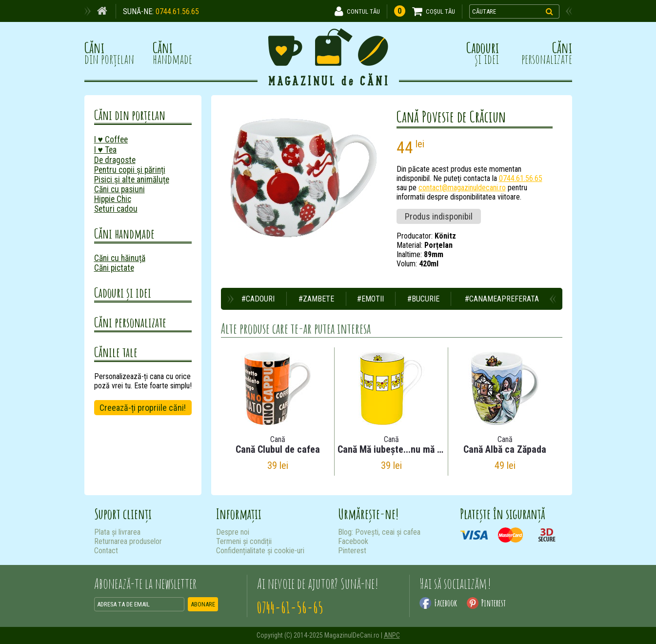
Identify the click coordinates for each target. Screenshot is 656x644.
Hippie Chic (113, 199)
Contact (106, 551)
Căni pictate (114, 268)
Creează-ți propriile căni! (143, 408)
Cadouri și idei (123, 292)
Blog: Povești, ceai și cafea (379, 532)
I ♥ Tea (105, 150)
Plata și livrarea (117, 532)
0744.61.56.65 (177, 11)
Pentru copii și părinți (130, 170)
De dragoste (115, 160)
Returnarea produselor (128, 541)
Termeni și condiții (244, 541)
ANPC (392, 635)
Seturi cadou (116, 209)
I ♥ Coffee (111, 140)
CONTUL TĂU (363, 11)
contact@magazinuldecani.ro (462, 188)
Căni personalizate (130, 322)
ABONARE (203, 604)
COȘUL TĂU (440, 11)
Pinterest (352, 551)
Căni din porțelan (130, 115)
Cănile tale (116, 352)
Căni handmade (124, 233)
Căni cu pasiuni (119, 189)
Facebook (353, 541)
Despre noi (233, 532)
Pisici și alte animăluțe (132, 180)
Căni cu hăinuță (120, 258)
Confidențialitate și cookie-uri (260, 551)
